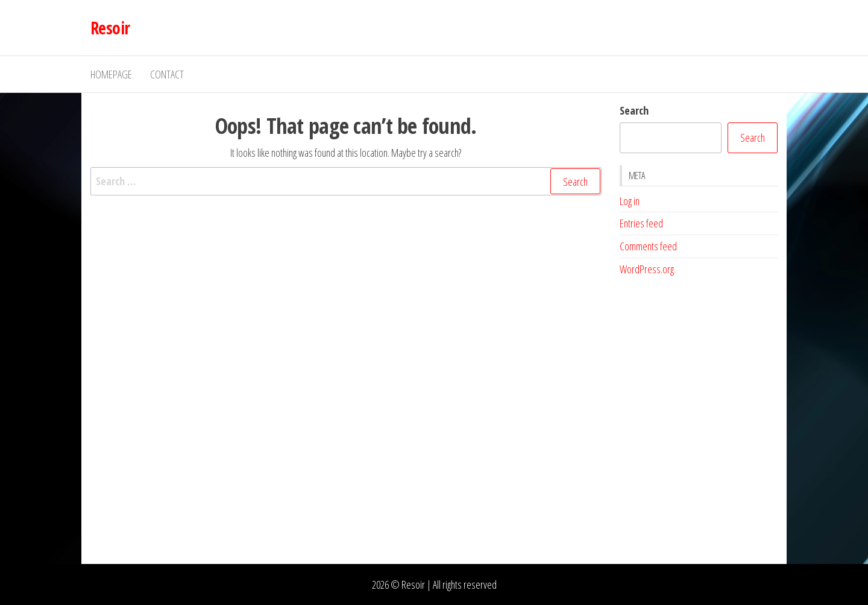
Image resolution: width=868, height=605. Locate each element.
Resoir (110, 28)
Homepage (111, 74)
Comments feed (648, 246)
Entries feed (641, 223)
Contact (167, 74)
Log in (630, 201)
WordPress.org (647, 269)
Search (634, 110)
